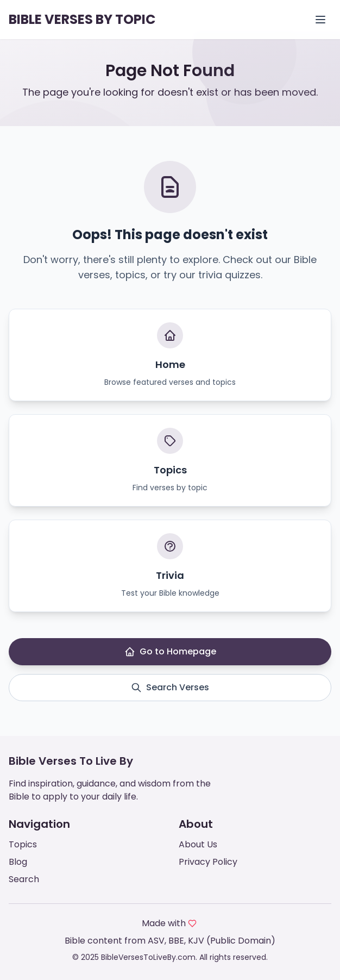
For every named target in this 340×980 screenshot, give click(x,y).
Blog (18, 862)
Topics (23, 844)
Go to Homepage (170, 651)
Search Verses (170, 687)
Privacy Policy (208, 862)
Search (24, 879)
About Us (198, 844)
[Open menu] (320, 20)
